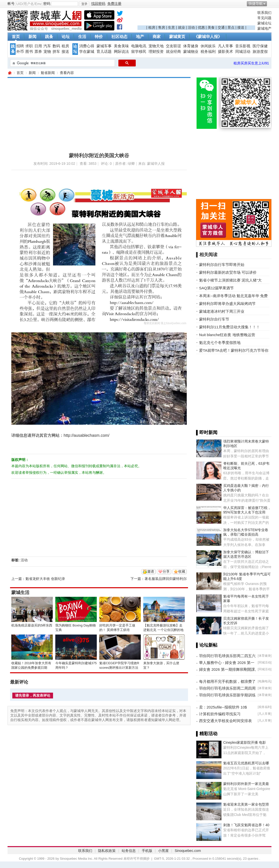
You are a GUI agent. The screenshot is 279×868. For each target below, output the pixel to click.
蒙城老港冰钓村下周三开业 (222, 311)
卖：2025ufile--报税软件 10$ (223, 707)
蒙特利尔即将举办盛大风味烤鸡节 (227, 304)
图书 (29, 52)
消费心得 (87, 46)
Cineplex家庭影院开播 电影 (245, 742)
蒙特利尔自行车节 (214, 319)
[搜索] (62, 63)
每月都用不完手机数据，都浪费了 (227, 681)
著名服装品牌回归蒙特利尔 (166, 579)
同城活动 (243, 52)
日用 (38, 46)
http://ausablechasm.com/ (86, 435)
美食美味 (121, 46)
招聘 (20, 46)
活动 (191, 27)
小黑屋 (163, 851)
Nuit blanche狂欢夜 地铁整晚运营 (227, 335)
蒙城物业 (191, 52)
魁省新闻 (48, 73)
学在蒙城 (87, 52)
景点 (231, 27)
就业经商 (173, 52)
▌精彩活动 (207, 734)
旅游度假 (260, 52)
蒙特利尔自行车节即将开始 (222, 265)
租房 (152, 27)
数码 (56, 46)
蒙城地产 (264, 28)
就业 (181, 27)
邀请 (151, 571)
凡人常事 (225, 46)
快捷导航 (256, 4)
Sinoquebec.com (188, 851)
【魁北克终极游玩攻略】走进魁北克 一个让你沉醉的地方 (163, 630)
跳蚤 (49, 37)
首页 (16, 37)
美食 (211, 27)
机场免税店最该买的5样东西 (32, 625)
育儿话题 (104, 52)
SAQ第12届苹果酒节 (216, 288)
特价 (99, 37)
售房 (162, 27)
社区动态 (119, 37)
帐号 (11, 4)
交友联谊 (173, 46)
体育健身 (191, 46)
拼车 (56, 52)
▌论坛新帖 (207, 645)
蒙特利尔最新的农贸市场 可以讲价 (228, 272)
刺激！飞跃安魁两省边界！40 (246, 825)
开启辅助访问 (270, 4)
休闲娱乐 (208, 46)
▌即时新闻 (207, 432)
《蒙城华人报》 (208, 37)
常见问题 (264, 18)
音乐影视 (243, 46)
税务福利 (208, 52)
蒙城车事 (104, 46)
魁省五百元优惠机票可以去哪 (246, 763)
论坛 (66, 37)
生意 (171, 27)
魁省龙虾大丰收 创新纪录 (45, 579)
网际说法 (121, 52)
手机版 (147, 851)
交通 (221, 27)
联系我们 (264, 13)
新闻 (32, 37)
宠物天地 (156, 46)
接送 (241, 27)
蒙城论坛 (264, 23)
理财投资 (156, 52)
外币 (20, 52)
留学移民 (139, 52)
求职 (29, 46)
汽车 (47, 46)
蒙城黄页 (177, 37)
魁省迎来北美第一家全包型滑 (246, 804)
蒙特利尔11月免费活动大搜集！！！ (229, 327)
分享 (166, 571)
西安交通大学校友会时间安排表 (225, 721)
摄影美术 (225, 52)
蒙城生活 (20, 593)
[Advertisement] (196, 18)
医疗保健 (260, 46)
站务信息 (129, 851)
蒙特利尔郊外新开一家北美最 (246, 784)
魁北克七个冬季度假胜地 (220, 343)
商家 (157, 37)
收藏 (182, 571)
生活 (82, 37)
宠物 (47, 52)
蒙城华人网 (10, 73)
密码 (47, 4)
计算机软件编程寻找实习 (220, 714)
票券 (38, 52)
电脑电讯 (139, 46)
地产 (140, 37)
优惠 (201, 27)
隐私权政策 (107, 851)
